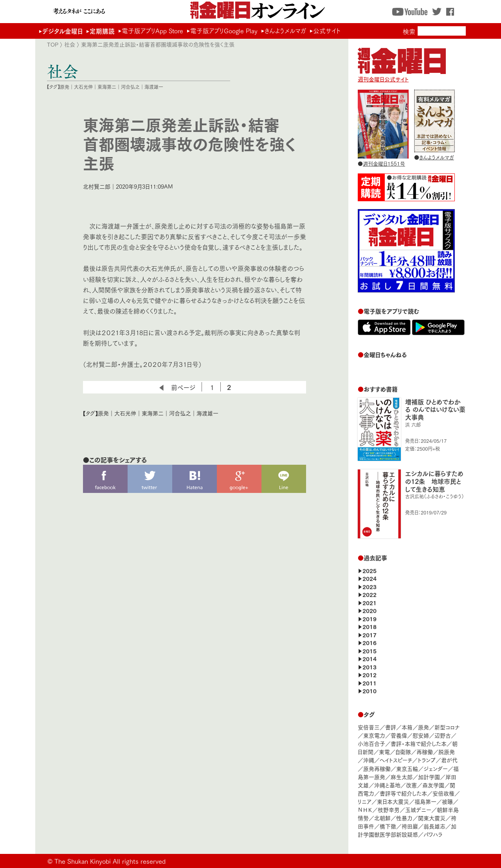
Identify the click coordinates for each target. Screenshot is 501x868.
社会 (70, 44)
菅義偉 (399, 735)
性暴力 (404, 818)
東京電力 (374, 735)
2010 (369, 690)
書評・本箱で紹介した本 (419, 743)
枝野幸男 (389, 809)
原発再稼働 (377, 768)
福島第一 (425, 801)
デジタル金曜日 (62, 31)
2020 (369, 610)
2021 (369, 602)
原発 (65, 87)
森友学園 (433, 785)
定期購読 (102, 31)
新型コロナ (447, 727)
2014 (369, 658)
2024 (369, 578)
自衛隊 (403, 752)
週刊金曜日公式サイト (402, 75)
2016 (369, 642)
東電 (384, 752)
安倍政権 (443, 793)
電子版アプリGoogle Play (224, 31)
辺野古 (443, 735)
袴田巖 (410, 826)
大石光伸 (83, 87)
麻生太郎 (402, 777)
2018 (369, 626)
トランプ (427, 760)
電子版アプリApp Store (152, 31)
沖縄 (369, 760)
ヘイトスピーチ (396, 760)
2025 (369, 570)
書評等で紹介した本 (403, 793)
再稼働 (425, 752)
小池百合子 (371, 743)
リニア (365, 801)
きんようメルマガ (285, 31)
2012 (369, 674)
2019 (369, 618)
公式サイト (327, 31)
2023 (369, 586)
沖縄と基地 (387, 785)
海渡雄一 (154, 87)
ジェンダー (436, 768)
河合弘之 (130, 87)
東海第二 (107, 87)
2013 (369, 667)
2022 (369, 594)
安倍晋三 (369, 727)
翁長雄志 (434, 826)
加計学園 (429, 777)
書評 (391, 727)
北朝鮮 (382, 818)
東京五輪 (407, 768)
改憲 (411, 785)
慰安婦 (421, 735)
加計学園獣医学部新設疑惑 (407, 830)
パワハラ (433, 834)
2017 (369, 634)
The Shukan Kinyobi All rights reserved (110, 861)
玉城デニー (418, 809)
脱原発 (447, 752)
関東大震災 (432, 818)
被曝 (447, 801)
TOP (53, 44)
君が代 (449, 760)
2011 (369, 683)
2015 (369, 651)
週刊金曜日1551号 (384, 163)
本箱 (407, 727)
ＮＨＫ (365, 809)
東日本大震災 (393, 801)
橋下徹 (388, 826)
